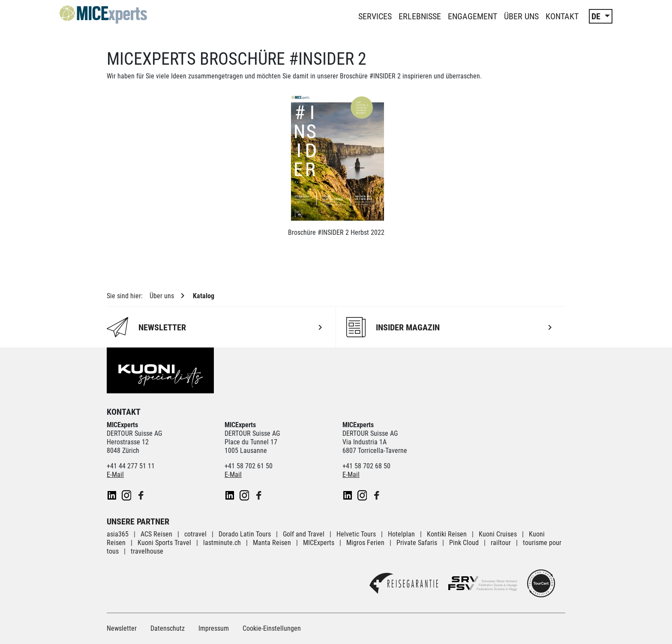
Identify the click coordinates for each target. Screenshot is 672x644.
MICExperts (319, 543)
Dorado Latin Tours (245, 534)
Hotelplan (402, 534)
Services (375, 16)
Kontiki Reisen (447, 534)
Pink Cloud (464, 543)
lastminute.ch (222, 543)
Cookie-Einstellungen (272, 628)
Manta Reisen (272, 543)
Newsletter (122, 628)
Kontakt (562, 16)
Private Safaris (417, 543)
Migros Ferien (365, 543)
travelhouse (147, 551)
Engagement (472, 16)
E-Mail (115, 475)
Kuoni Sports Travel (164, 543)
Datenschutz (168, 628)
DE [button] (597, 16)
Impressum (214, 628)
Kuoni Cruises (498, 534)
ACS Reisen (156, 534)
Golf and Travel (304, 534)
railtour (501, 543)
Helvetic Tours (356, 534)
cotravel (195, 534)
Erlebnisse (420, 16)
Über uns (521, 16)
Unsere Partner (138, 522)
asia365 (118, 534)
